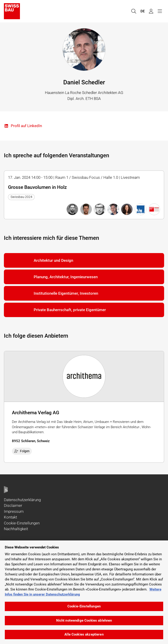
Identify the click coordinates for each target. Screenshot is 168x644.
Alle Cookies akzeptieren (84, 634)
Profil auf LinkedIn (23, 126)
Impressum (14, 511)
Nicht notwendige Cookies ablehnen (84, 620)
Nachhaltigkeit (16, 529)
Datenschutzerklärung (22, 500)
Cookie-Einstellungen (22, 523)
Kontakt (10, 517)
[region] (84, 592)
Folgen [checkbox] (22, 451)
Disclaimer (13, 505)
